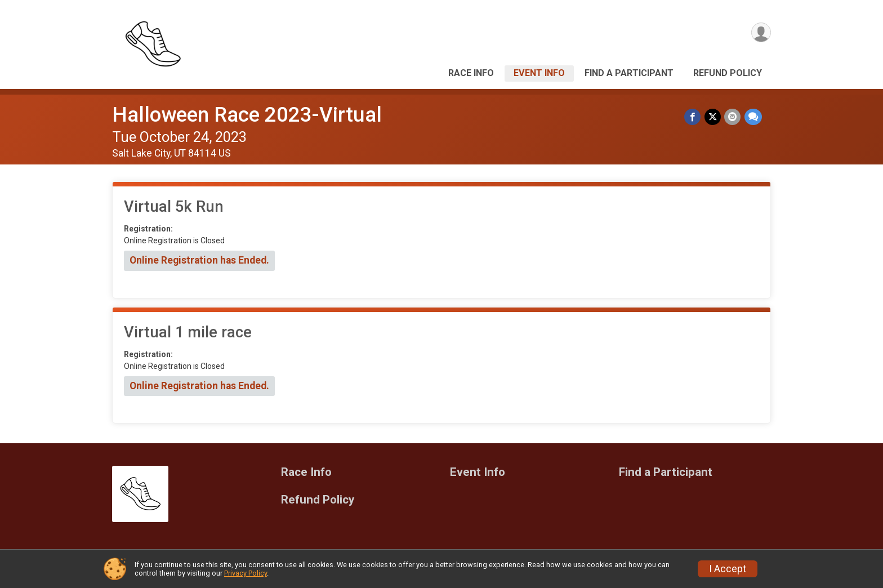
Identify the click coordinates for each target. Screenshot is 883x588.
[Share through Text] (753, 117)
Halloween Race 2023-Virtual (247, 115)
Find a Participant (629, 73)
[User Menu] (761, 33)
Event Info (539, 73)
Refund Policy (728, 73)
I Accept (728, 569)
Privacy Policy (246, 573)
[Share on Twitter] (713, 117)
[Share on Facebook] (694, 117)
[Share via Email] (733, 117)
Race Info (471, 73)
